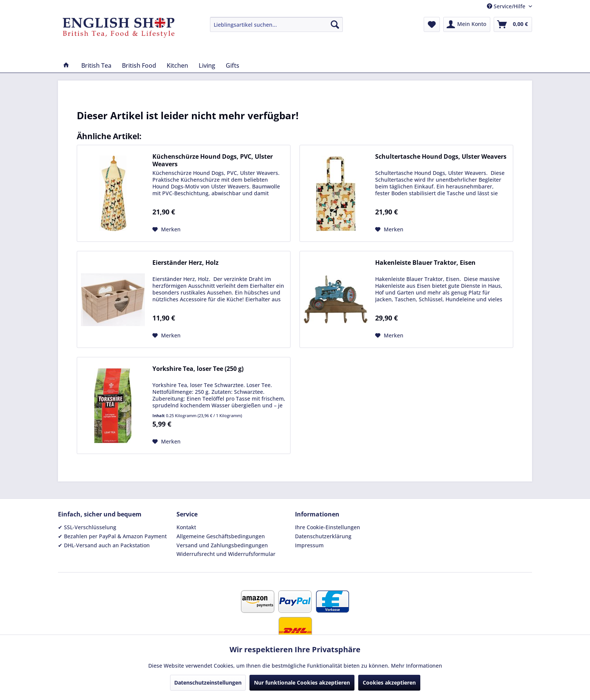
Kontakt (186, 527)
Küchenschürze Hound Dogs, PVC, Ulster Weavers (213, 160)
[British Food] (139, 65)
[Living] (207, 65)
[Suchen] (335, 24)
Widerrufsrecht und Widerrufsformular (226, 554)
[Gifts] (233, 65)
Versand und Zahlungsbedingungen (222, 545)
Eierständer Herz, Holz (186, 263)
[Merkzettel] (432, 24)
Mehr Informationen (417, 666)
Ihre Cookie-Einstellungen (328, 527)
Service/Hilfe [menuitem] (507, 6)
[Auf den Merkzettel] (167, 229)
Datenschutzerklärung (323, 536)
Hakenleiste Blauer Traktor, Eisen (425, 263)
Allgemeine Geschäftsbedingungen (221, 536)
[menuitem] (276, 24)
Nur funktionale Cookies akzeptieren (302, 683)
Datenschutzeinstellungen (208, 683)
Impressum (309, 545)
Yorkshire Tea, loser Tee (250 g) (198, 369)
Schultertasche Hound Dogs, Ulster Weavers (441, 157)
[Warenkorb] (513, 24)
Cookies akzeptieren (389, 683)
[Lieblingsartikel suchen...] (276, 24)
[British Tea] (96, 65)
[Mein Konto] (467, 24)
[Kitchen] (177, 65)
